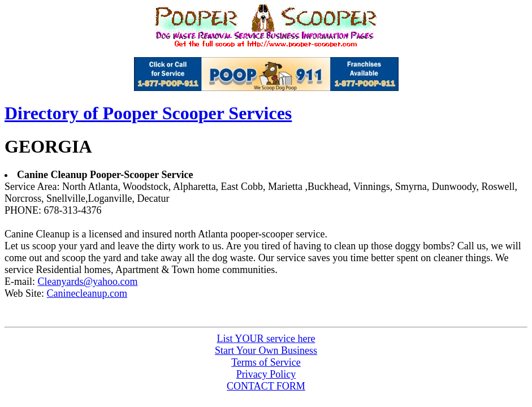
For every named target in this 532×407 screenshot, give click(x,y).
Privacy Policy (266, 374)
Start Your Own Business (266, 350)
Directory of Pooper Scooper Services (148, 113)
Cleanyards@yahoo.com (87, 282)
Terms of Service (266, 362)
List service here (266, 339)
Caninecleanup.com (87, 293)
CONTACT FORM (266, 386)
